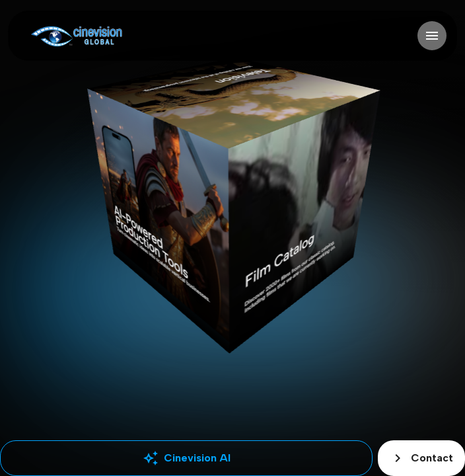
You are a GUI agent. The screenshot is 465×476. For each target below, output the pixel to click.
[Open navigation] (432, 36)
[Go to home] (76, 36)
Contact (421, 458)
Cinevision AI (187, 458)
